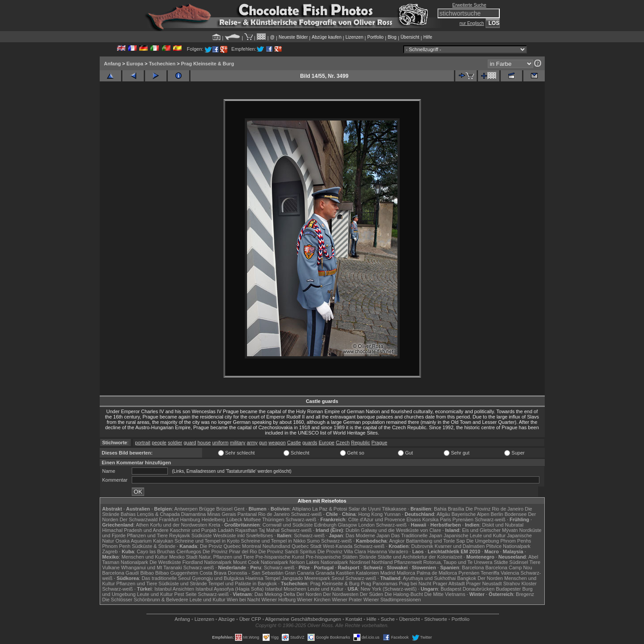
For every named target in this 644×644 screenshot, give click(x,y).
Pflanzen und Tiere (147, 535)
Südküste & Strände (154, 546)
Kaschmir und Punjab (193, 530)
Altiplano (301, 509)
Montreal (252, 546)
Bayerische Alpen (471, 514)
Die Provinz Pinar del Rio (230, 551)
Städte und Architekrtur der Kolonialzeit (420, 557)
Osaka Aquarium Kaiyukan (144, 541)
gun (263, 443)
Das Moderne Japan (368, 535)
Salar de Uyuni (365, 509)
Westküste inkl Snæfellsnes (243, 535)
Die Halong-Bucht (404, 594)
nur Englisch (472, 23)
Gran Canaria (300, 573)
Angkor (397, 541)
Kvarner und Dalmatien (460, 546)
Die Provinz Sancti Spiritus (288, 551)
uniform (221, 443)
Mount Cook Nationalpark (260, 562)
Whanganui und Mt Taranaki (152, 568)
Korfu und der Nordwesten (178, 525)
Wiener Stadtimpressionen (392, 600)
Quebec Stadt (306, 546)
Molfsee (253, 519)
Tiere (535, 562)
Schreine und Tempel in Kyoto (207, 541)
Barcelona (473, 568)
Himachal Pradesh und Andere (136, 530)
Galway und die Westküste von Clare (401, 530)
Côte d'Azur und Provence (377, 519)
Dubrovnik (422, 546)
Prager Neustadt (484, 584)
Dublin (353, 530)
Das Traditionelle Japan (417, 535)
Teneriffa (490, 573)
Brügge (207, 509)
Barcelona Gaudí (121, 573)
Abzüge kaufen (327, 37)
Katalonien (367, 573)
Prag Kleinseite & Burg (208, 64)
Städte (501, 562)
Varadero (398, 551)
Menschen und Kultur (145, 557)
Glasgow (347, 525)
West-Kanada (338, 546)
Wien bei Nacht (244, 600)
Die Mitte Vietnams (445, 594)
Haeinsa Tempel (263, 578)
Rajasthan (247, 530)
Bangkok (467, 578)
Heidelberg (213, 519)
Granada (325, 573)
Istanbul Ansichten (174, 589)
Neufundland (276, 546)
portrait (143, 443)
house (204, 443)
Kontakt (354, 619)
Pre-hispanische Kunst (280, 557)
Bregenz (525, 594)
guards (310, 443)
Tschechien (162, 64)
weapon (277, 443)
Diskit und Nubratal (503, 525)
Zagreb (110, 551)
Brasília (456, 509)
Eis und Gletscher (481, 530)
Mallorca (406, 573)
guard (190, 443)
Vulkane (111, 568)
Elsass (413, 519)
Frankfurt (169, 519)
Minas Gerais (222, 514)
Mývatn (510, 530)
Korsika (431, 519)
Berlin (497, 514)
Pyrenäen (463, 519)
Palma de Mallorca (437, 573)
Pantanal (247, 514)
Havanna (377, 551)
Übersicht (410, 37)
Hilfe (428, 37)
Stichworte (435, 619)
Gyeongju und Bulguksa (218, 578)
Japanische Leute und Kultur (475, 535)
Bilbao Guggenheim (177, 573)
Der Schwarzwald (139, 519)
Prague (379, 443)
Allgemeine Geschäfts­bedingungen (303, 619)
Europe (326, 443)
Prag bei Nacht (415, 584)
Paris (445, 519)
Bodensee (516, 514)
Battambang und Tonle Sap (435, 541)
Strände (368, 557)
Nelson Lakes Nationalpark (319, 562)
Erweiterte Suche (469, 5)
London (367, 525)
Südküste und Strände (183, 584)
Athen (142, 525)
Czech (342, 443)
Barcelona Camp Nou (508, 568)
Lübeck (234, 519)
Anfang (113, 64)
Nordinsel (360, 562)
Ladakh (226, 530)
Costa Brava (213, 573)
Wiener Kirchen (314, 600)
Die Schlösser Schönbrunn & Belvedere (145, 600)
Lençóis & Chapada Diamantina (172, 514)
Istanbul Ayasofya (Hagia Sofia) (229, 589)
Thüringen (273, 519)
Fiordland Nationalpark (207, 562)
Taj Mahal (269, 530)
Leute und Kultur (326, 589)
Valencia (510, 573)
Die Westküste (165, 562)
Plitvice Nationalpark (508, 546)
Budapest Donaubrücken (468, 589)
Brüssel (225, 509)
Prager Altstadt (449, 584)
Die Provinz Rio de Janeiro (494, 509)
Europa (135, 64)
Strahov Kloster (520, 584)
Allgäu (444, 514)
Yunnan (392, 514)
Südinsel (518, 562)
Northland (382, 562)
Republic (361, 443)
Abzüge (226, 619)
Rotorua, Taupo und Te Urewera (458, 562)
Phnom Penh (117, 546)
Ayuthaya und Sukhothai (429, 578)
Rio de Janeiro (274, 514)
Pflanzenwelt (408, 562)
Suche (388, 619)
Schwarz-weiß (306, 514)
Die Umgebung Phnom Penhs (499, 541)
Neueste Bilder (293, 37)
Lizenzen (354, 37)
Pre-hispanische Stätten (332, 557)
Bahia (440, 509)
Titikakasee (394, 509)
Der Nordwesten (341, 594)
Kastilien (345, 573)
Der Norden (490, 578)
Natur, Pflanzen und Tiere (227, 557)
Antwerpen (186, 509)
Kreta (215, 525)
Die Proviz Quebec (220, 546)
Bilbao (147, 573)
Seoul (338, 578)
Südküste (202, 535)
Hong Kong (371, 514)
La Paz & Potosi (330, 509)
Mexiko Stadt (183, 557)
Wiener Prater (347, 600)
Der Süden (371, 594)
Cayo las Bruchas (156, 551)
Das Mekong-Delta (275, 594)
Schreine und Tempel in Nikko (273, 541)
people (159, 443)
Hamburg (190, 519)
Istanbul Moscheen (286, 589)
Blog (392, 37)
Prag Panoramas (379, 584)
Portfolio (375, 37)
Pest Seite (186, 594)
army (252, 443)
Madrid (388, 573)
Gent (239, 509)
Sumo (314, 541)
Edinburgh (325, 525)
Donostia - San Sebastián (256, 573)
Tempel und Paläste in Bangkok (243, 584)
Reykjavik (180, 535)
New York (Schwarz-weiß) (389, 589)
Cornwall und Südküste (288, 525)
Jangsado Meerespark (306, 578)
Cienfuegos (189, 551)
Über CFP (250, 619)
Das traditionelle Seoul (166, 578)
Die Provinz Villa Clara (342, 551)
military (237, 443)
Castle (294, 443)
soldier (175, 443)
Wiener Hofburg (278, 600)
